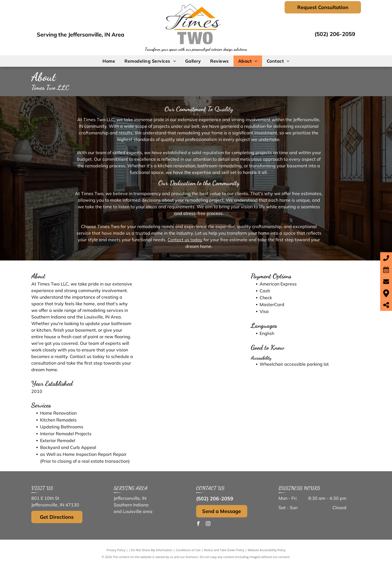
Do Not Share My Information (152, 550)
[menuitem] (109, 61)
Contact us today (185, 240)
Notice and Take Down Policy (224, 550)
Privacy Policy (116, 550)
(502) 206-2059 (335, 34)
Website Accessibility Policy (266, 550)
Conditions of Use (188, 550)
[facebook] (198, 524)
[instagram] (208, 524)
